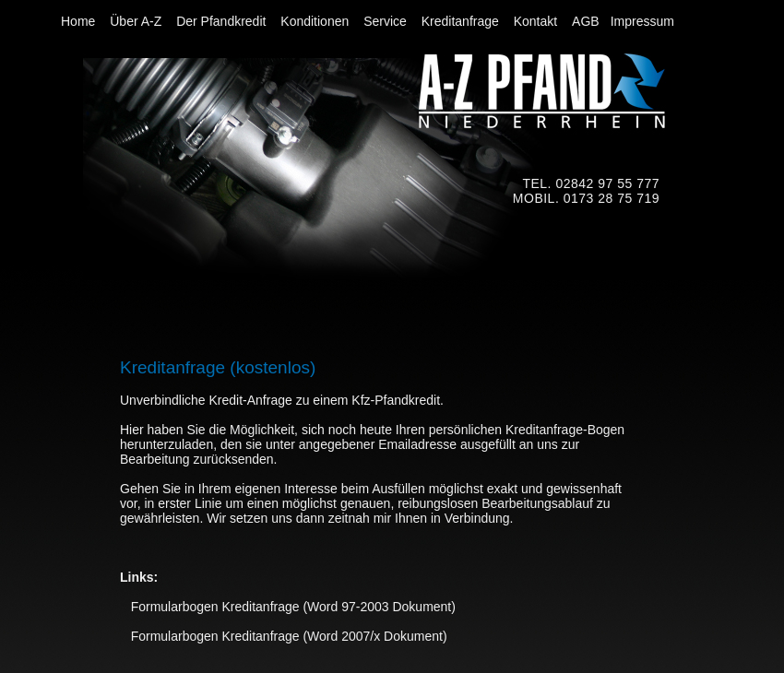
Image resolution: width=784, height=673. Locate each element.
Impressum (642, 21)
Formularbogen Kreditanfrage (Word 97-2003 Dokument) (288, 607)
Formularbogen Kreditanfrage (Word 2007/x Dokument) (284, 636)
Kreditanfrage (462, 21)
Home (80, 21)
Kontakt (537, 21)
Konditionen (316, 21)
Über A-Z (137, 21)
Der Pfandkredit (223, 21)
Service (387, 21)
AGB (586, 21)
